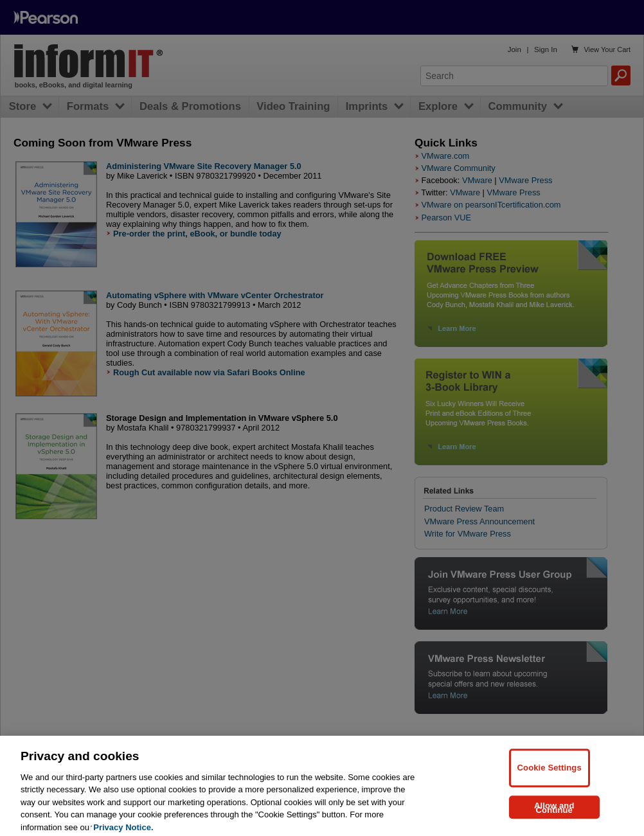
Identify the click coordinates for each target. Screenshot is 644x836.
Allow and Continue (554, 814)
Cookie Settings (550, 774)
